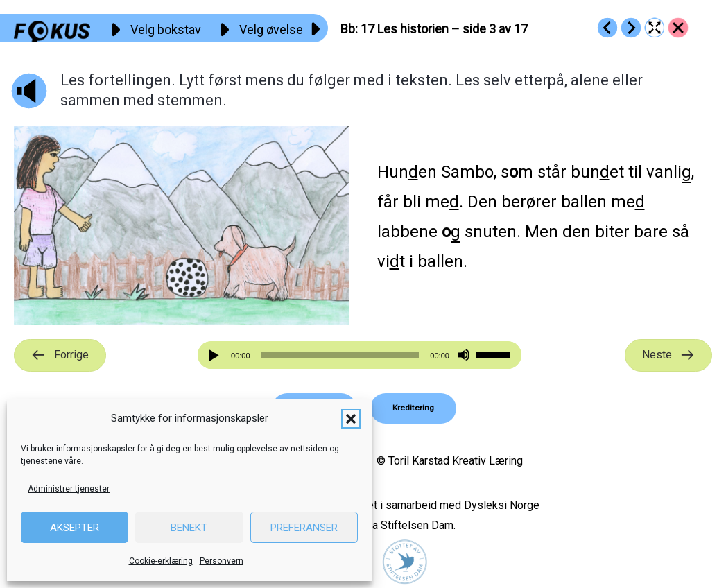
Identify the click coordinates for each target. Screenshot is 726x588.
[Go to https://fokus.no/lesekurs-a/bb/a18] (631, 28)
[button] (351, 419)
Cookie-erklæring (161, 561)
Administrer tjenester (69, 489)
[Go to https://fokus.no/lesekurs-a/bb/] (678, 28)
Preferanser (304, 528)
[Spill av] (216, 355)
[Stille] (464, 355)
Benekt (189, 528)
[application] (360, 355)
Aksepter (75, 528)
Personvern (222, 561)
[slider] (340, 355)
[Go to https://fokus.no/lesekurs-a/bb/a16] (607, 28)
